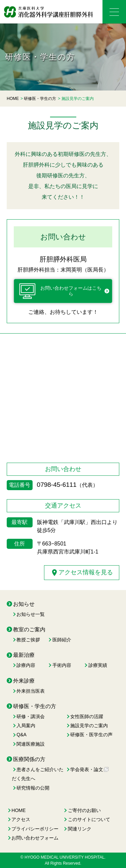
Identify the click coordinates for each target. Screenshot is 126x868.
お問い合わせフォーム (35, 838)
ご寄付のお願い (84, 810)
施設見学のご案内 (89, 726)
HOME (18, 810)
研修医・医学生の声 (91, 735)
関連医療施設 (31, 744)
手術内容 (62, 665)
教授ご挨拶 (28, 640)
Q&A (22, 735)
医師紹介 (62, 640)
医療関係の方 (29, 759)
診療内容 (26, 665)
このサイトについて (89, 819)
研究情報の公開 (33, 788)
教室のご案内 (29, 629)
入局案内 (26, 726)
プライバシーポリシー (35, 829)
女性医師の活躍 (87, 716)
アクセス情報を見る (82, 573)
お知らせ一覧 (31, 614)
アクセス (21, 819)
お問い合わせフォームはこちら (60, 291)
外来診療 (24, 681)
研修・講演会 (31, 716)
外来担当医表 (31, 691)
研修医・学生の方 (35, 706)
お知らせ (24, 604)
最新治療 (24, 655)
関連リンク (80, 829)
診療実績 (98, 665)
